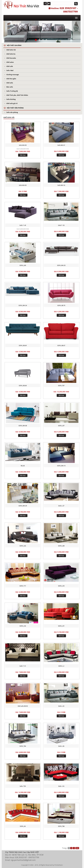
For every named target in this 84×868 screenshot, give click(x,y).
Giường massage (13, 75)
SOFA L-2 (61, 666)
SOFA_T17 (23, 586)
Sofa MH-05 (23, 185)
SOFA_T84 (23, 746)
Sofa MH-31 (61, 145)
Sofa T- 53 (61, 225)
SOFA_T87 (61, 386)
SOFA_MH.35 (61, 265)
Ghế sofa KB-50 (23, 706)
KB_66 (23, 466)
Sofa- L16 (61, 786)
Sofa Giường (11, 99)
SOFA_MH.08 (23, 426)
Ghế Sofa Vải (11, 50)
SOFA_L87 (61, 426)
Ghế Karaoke (11, 58)
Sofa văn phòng (12, 112)
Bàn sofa (10, 87)
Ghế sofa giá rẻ (12, 103)
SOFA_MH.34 (23, 305)
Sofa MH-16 (61, 185)
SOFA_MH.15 (61, 466)
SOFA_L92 (23, 626)
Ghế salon (10, 62)
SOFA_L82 (23, 546)
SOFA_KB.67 (61, 346)
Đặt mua (23, 155)
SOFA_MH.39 (23, 506)
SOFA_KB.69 (23, 346)
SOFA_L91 (61, 626)
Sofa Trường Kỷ (12, 91)
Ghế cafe (10, 66)
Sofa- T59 (23, 786)
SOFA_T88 (61, 826)
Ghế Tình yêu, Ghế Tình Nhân (17, 95)
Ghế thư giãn (11, 79)
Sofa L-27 (61, 506)
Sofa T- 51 (23, 666)
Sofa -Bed (10, 70)
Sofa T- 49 (23, 225)
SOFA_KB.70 (61, 305)
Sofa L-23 (61, 706)
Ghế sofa (10, 83)
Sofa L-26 (61, 746)
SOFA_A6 (23, 826)
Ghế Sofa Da (11, 54)
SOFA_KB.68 (23, 386)
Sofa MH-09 (23, 145)
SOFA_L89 (23, 265)
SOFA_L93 (61, 586)
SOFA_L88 (61, 546)
